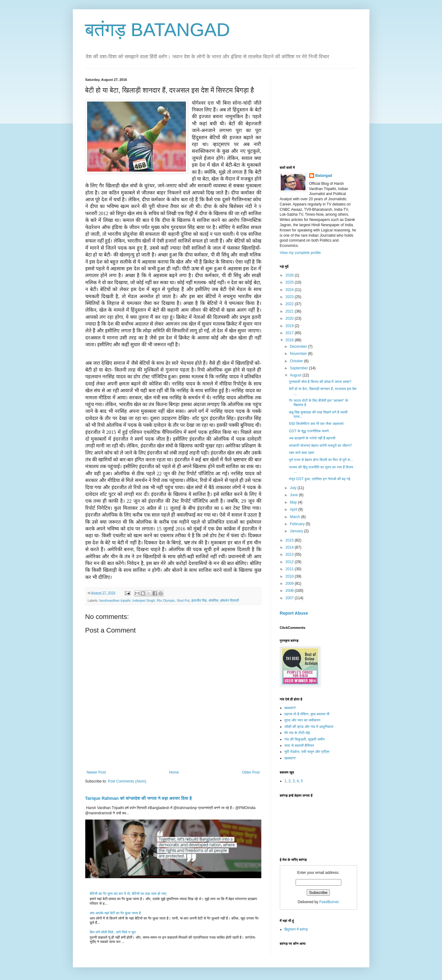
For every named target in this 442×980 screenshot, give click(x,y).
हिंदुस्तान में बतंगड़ (296, 929)
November (299, 354)
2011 (290, 569)
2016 (290, 340)
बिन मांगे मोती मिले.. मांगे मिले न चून (113, 932)
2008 (290, 591)
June (294, 495)
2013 (290, 554)
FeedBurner (329, 902)
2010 (290, 576)
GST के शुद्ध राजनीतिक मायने (309, 431)
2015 (290, 540)
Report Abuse (294, 613)
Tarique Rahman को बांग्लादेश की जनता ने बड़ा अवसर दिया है (139, 798)
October (297, 361)
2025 (290, 282)
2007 (290, 598)
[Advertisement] (326, 116)
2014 (290, 547)
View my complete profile (300, 253)
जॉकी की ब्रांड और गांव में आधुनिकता (309, 727)
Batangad (324, 176)
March (295, 517)
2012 (290, 562)
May (294, 502)
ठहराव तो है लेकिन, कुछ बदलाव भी (307, 714)
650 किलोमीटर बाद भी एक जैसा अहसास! (316, 424)
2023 (290, 297)
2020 (290, 318)
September (299, 368)
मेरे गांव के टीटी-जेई (297, 733)
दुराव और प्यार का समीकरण (303, 720)
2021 (290, 311)
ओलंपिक (213, 600)
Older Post (251, 772)
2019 (290, 326)
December (299, 347)
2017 (290, 333)
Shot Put (183, 600)
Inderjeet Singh (144, 600)
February (298, 524)
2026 (290, 275)
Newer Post (96, 772)
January (297, 531)
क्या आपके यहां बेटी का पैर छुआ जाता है (115, 913)
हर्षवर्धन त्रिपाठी (229, 600)
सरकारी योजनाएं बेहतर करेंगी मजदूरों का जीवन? (320, 446)
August (296, 375)
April (294, 509)
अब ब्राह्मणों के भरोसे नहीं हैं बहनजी (312, 438)
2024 (290, 290)
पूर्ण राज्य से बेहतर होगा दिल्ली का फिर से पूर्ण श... (321, 460)
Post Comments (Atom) (127, 781)
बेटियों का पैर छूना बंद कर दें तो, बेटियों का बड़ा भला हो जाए (128, 894)
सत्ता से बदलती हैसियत (299, 745)
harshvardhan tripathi (115, 600)
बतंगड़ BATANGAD (158, 30)
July (294, 488)
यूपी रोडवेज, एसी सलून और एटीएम (307, 752)
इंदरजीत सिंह (199, 600)
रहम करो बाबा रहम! (301, 453)
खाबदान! (290, 708)
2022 (290, 304)
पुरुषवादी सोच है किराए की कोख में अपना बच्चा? (320, 382)
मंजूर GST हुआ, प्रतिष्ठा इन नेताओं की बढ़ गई (320, 479)
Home (174, 772)
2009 (290, 583)
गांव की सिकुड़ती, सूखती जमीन (305, 739)
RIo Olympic (166, 600)
